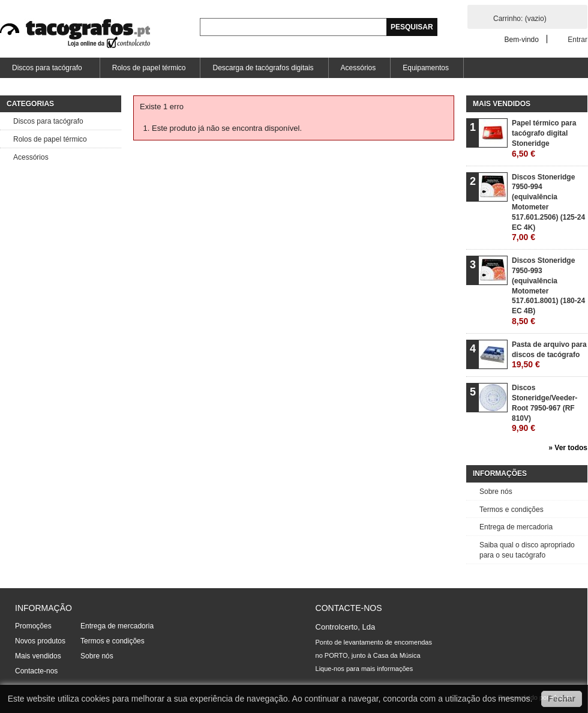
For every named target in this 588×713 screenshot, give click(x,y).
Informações (500, 474)
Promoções (33, 626)
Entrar (577, 39)
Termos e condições (511, 510)
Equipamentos (426, 68)
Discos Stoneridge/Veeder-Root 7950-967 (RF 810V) (544, 408)
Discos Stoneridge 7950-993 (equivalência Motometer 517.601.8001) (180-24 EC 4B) (548, 291)
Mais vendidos (502, 104)
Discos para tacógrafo (46, 71)
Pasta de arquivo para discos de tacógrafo (549, 355)
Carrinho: (520, 19)
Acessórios (358, 68)
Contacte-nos (36, 671)
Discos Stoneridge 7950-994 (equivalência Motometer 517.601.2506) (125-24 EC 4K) (548, 208)
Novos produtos (40, 641)
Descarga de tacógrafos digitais (263, 68)
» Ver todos (568, 448)
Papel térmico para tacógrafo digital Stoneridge (544, 138)
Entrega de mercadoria (516, 527)
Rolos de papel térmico (149, 68)
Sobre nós (496, 492)
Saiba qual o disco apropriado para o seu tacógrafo (527, 550)
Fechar (562, 699)
